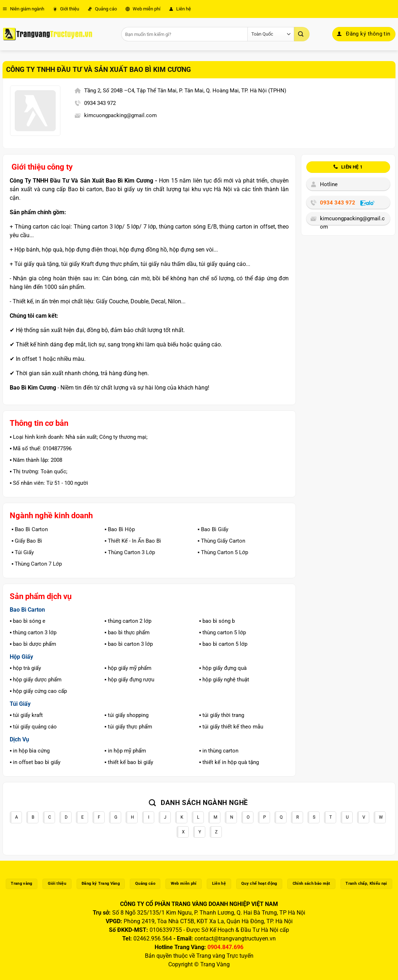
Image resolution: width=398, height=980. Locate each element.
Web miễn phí (143, 9)
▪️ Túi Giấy (23, 552)
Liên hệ (180, 9)
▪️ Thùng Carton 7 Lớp (37, 564)
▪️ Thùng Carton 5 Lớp (223, 552)
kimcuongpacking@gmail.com (120, 115)
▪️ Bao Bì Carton (30, 529)
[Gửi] (302, 34)
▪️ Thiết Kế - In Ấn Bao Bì (133, 541)
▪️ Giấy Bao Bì (27, 541)
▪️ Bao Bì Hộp (120, 529)
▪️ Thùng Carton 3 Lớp (130, 552)
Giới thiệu (66, 9)
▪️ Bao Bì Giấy (213, 529)
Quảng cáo (102, 9)
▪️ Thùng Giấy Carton (221, 541)
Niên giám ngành (23, 9)
